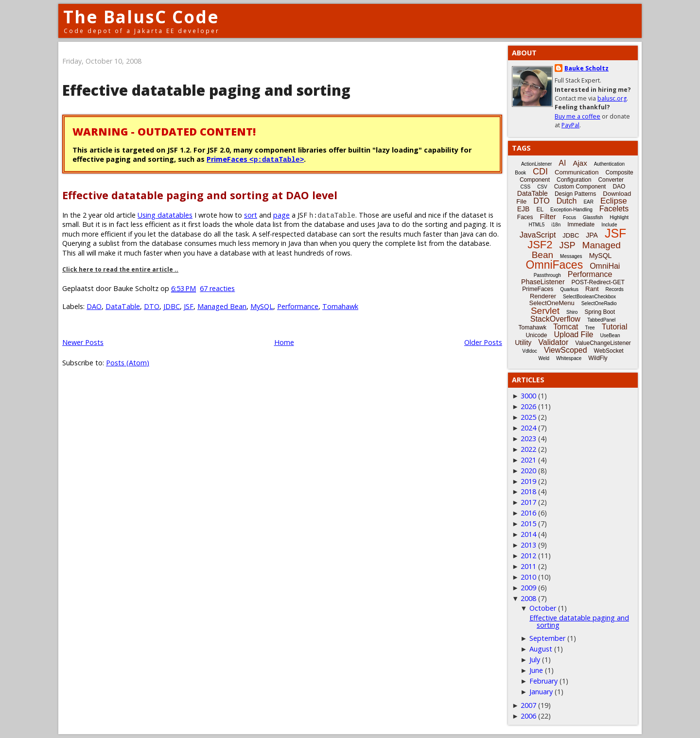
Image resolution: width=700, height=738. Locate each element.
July (535, 660)
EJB (524, 209)
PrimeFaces (255, 159)
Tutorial (615, 327)
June (536, 670)
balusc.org (612, 98)
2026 (528, 406)
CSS (526, 187)
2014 (528, 534)
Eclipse (614, 201)
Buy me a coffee (577, 116)
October (543, 608)
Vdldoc (530, 351)
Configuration (574, 180)
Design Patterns (575, 194)
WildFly (598, 358)
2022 (528, 449)
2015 (528, 523)
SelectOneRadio (599, 303)
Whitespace (569, 358)
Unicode (536, 335)
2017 (528, 502)
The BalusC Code (141, 17)
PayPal (570, 125)
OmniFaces (555, 265)
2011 (528, 566)
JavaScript (538, 235)
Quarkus (569, 289)
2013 (528, 545)
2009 (528, 588)
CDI (540, 172)
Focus (569, 217)
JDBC (172, 306)
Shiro (572, 312)
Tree (590, 328)
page (281, 215)
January (541, 692)
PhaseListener (543, 282)
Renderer (543, 296)
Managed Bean (222, 306)
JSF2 (540, 245)
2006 (528, 716)
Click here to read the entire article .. (120, 269)
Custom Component (580, 187)
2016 (528, 513)
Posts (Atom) (128, 363)
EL (540, 209)
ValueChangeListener (603, 343)
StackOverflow (555, 319)
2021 (528, 460)
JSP (568, 245)
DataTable (123, 306)
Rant (592, 289)
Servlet (545, 311)
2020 (528, 471)
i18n (556, 225)
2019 (528, 481)
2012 (528, 556)
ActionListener (536, 164)
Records (615, 289)
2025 (528, 417)
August (541, 649)
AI (562, 163)
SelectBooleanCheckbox (589, 297)
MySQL (262, 306)
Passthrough (547, 275)
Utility (523, 343)
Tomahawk (340, 306)
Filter (548, 216)
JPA (592, 235)
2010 (528, 577)
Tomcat (566, 327)
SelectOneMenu (551, 303)
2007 (528, 705)
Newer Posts (83, 342)
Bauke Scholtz (586, 68)
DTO (152, 306)
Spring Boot (600, 312)
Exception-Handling (571, 210)
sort (251, 215)
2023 (528, 438)
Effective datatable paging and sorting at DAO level (200, 195)
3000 (528, 396)
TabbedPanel (601, 320)
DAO (94, 306)
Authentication (609, 164)
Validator (553, 342)
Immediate (581, 224)
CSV (542, 187)
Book (520, 173)
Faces (525, 217)
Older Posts (483, 342)
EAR (588, 202)
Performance (298, 306)
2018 (528, 491)
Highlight (619, 217)
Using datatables (165, 215)
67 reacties (217, 288)
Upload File (573, 335)
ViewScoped (566, 350)
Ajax (580, 163)
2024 (528, 428)
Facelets (614, 209)
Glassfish (593, 217)
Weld (544, 358)
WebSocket (609, 351)
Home (284, 342)
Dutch (567, 201)
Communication (577, 172)
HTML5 (537, 225)
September (547, 638)
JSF (189, 306)
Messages (571, 256)
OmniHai (605, 266)
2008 (528, 598)
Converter (611, 180)
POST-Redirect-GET (598, 282)
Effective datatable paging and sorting (206, 90)
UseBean (610, 335)
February (543, 681)
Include (609, 225)
